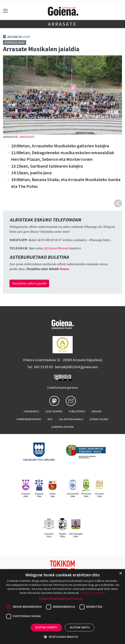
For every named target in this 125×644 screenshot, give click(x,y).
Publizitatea (77, 411)
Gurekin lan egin (62, 427)
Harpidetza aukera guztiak (29, 283)
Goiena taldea (99, 419)
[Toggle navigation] (6, 11)
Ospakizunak (15, 43)
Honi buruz (31, 411)
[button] (62, 599)
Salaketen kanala (71, 419)
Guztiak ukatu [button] (80, 627)
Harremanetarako (29, 419)
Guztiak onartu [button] (46, 627)
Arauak (97, 411)
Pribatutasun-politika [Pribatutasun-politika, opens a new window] (93, 593)
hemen (64, 269)
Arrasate (62, 24)
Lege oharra (54, 411)
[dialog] (62, 607)
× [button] (120, 573)
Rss (50, 419)
